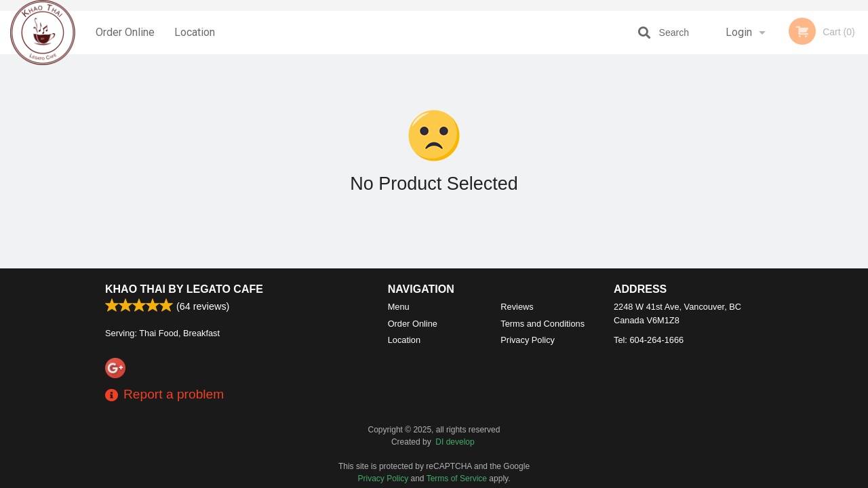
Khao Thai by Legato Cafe (184, 289)
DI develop (455, 442)
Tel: (649, 340)
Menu (399, 307)
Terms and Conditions (542, 324)
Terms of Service (457, 479)
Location (195, 32)
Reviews (517, 307)
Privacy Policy (528, 340)
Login (739, 32)
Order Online (125, 32)
